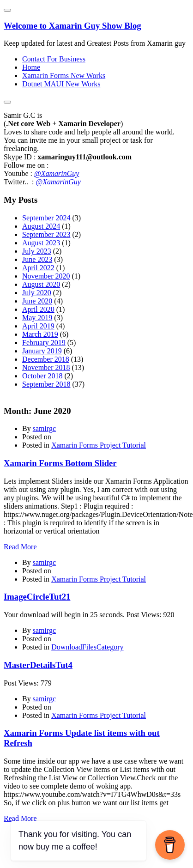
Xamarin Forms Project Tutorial (99, 445)
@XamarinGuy (57, 173)
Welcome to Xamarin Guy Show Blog (72, 26)
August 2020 (41, 284)
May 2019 (37, 318)
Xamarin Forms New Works (64, 76)
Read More (20, 547)
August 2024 (41, 226)
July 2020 (37, 293)
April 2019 (38, 326)
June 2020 (37, 301)
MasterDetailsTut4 (38, 665)
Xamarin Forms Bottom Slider (60, 463)
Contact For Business (54, 59)
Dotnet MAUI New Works (61, 84)
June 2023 (37, 259)
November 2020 (46, 276)
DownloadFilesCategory (87, 647)
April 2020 (38, 309)
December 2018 (46, 359)
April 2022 (38, 268)
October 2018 (42, 376)
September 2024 (46, 218)
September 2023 (46, 234)
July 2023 (37, 251)
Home (31, 67)
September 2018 (46, 384)
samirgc (44, 428)
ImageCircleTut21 (37, 597)
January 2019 (42, 351)
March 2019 (40, 334)
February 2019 (44, 343)
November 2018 (46, 367)
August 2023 (41, 243)
